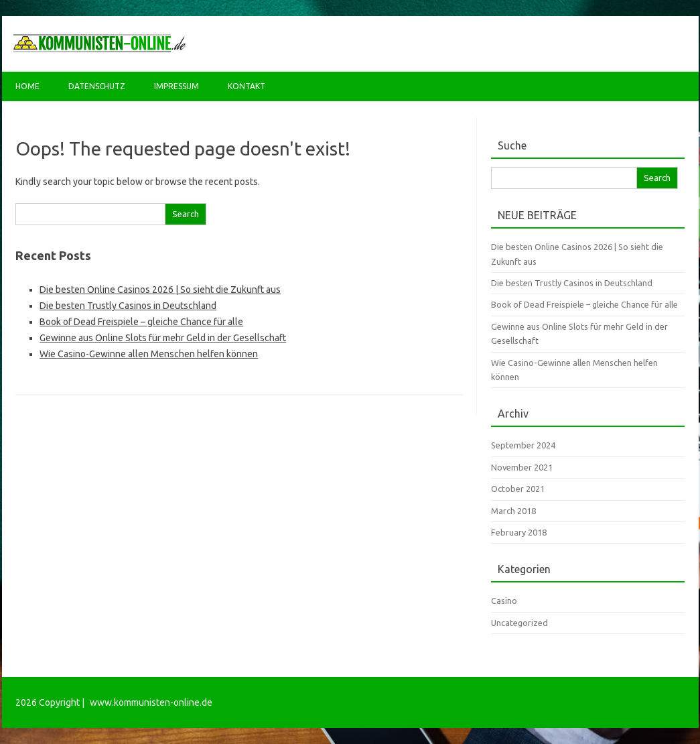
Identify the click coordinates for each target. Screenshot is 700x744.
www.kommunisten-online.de (151, 702)
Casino (504, 601)
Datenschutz (97, 86)
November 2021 (522, 467)
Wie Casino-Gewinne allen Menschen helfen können (149, 354)
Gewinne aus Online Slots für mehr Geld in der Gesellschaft (163, 338)
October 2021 (518, 489)
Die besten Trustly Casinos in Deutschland (128, 306)
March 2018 (513, 511)
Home (27, 86)
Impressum (177, 86)
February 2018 (519, 532)
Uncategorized (519, 623)
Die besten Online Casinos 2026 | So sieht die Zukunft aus (160, 290)
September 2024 (523, 445)
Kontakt (247, 86)
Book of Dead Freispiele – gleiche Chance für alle (141, 322)
